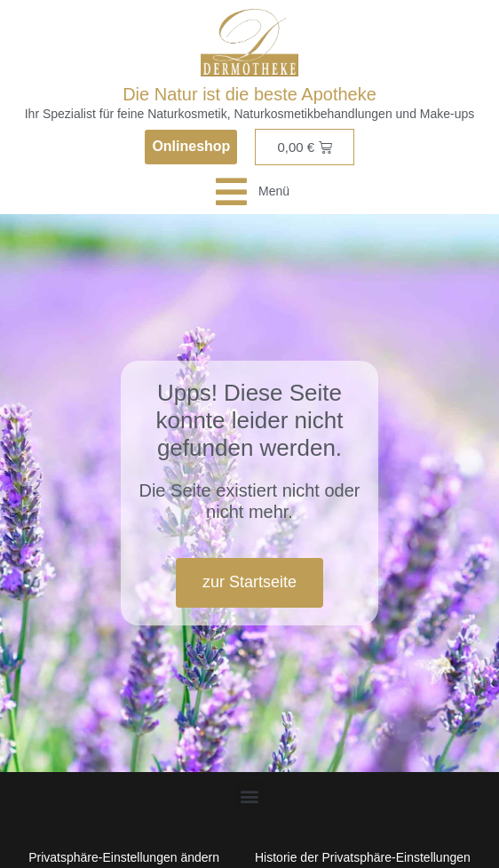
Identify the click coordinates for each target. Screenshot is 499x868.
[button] (250, 796)
